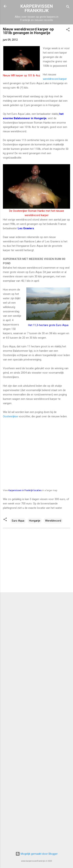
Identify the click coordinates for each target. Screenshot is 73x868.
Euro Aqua (18, 521)
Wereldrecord (53, 521)
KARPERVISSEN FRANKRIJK (37, 8)
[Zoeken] (68, 7)
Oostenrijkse (10, 416)
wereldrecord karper (55, 79)
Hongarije (35, 521)
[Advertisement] (36, 561)
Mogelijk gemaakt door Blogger (37, 854)
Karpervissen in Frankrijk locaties (25, 490)
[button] (68, 30)
